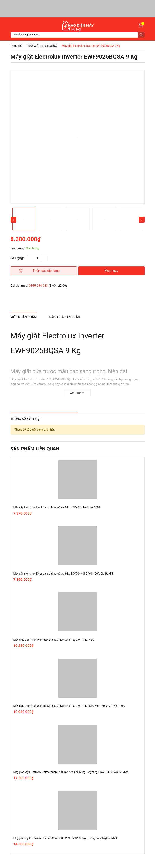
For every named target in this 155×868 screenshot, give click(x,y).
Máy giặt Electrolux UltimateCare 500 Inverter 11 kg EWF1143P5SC (54, 640)
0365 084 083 (38, 286)
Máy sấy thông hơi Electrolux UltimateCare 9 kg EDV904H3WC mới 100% (57, 507)
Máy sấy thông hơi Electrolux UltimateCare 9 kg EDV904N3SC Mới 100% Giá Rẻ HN (63, 574)
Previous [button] (13, 220)
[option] (78, 137)
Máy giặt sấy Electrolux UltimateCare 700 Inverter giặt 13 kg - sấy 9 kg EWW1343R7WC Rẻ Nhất (71, 772)
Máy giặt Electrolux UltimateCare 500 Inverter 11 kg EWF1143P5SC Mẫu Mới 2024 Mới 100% (69, 706)
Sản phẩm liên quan (35, 449)
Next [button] (142, 220)
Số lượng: (17, 258)
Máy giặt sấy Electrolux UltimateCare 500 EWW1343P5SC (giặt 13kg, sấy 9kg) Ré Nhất (65, 838)
